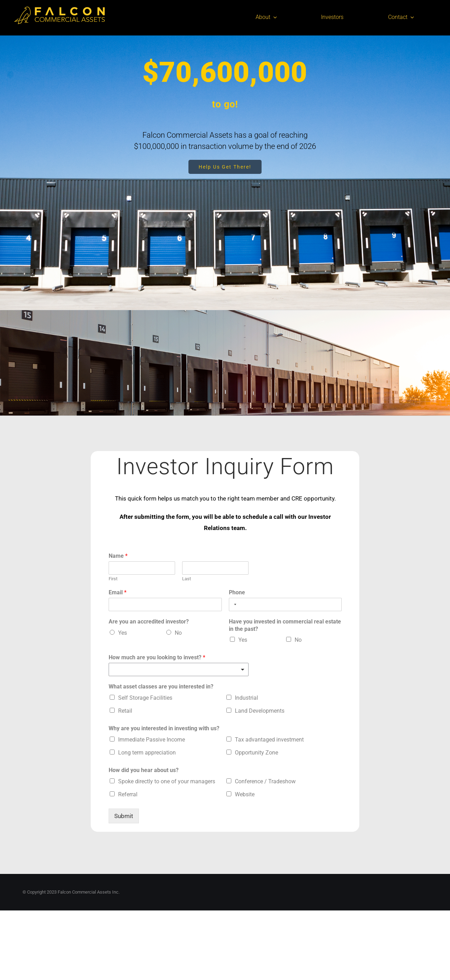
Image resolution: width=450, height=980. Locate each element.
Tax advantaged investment (269, 740)
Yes (123, 633)
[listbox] (179, 669)
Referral (128, 794)
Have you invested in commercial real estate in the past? (285, 625)
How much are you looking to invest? (157, 657)
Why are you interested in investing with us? (164, 728)
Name (118, 556)
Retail (125, 711)
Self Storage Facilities (145, 698)
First (113, 579)
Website (245, 794)
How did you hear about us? (144, 770)
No (178, 633)
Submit (124, 816)
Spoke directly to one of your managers (167, 781)
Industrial (246, 698)
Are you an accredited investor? (149, 622)
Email (118, 592)
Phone (237, 592)
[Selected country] (234, 605)
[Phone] (285, 605)
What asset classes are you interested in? (161, 687)
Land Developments (260, 711)
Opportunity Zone (256, 753)
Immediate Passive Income (152, 740)
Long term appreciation (147, 753)
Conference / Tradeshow (265, 781)
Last (187, 579)
